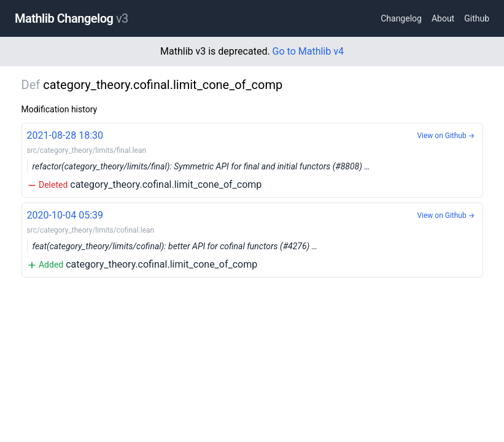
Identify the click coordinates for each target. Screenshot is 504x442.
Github (477, 18)
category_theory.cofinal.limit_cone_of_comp (252, 159)
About (443, 18)
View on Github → (446, 136)
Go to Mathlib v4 (308, 51)
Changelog (401, 18)
